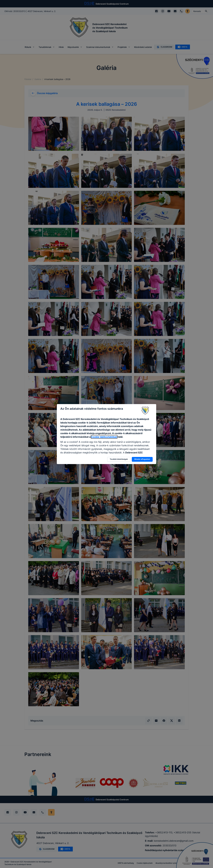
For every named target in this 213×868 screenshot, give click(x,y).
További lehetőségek (119, 459)
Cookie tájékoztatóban (104, 437)
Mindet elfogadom (142, 459)
